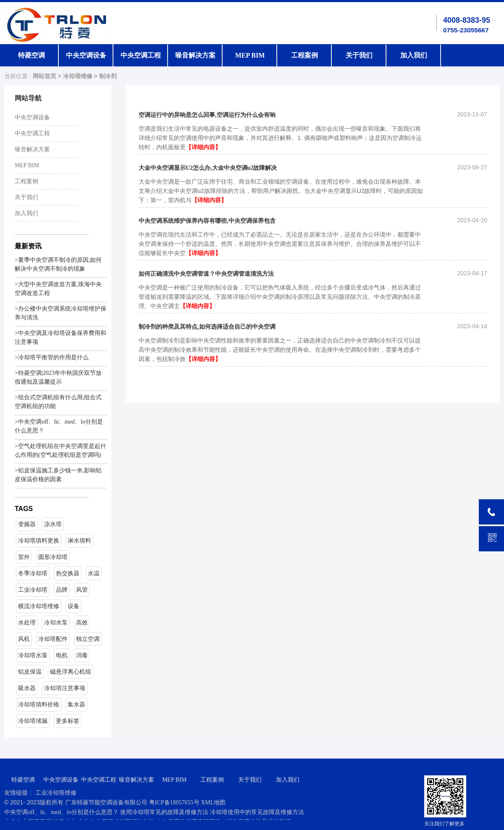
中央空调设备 (86, 55)
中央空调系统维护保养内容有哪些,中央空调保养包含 (207, 221)
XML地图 (213, 802)
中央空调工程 (141, 55)
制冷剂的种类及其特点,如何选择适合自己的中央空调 (207, 327)
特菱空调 (31, 55)
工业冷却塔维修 (56, 793)
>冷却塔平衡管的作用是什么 (52, 357)
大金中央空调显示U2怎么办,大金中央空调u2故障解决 (208, 168)
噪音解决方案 (195, 55)
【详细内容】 (203, 147)
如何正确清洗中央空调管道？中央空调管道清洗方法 (206, 274)
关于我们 (359, 55)
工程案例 (304, 55)
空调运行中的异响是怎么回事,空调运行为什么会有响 (207, 115)
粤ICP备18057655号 (175, 802)
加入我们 (414, 55)
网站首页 (45, 76)
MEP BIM (250, 55)
